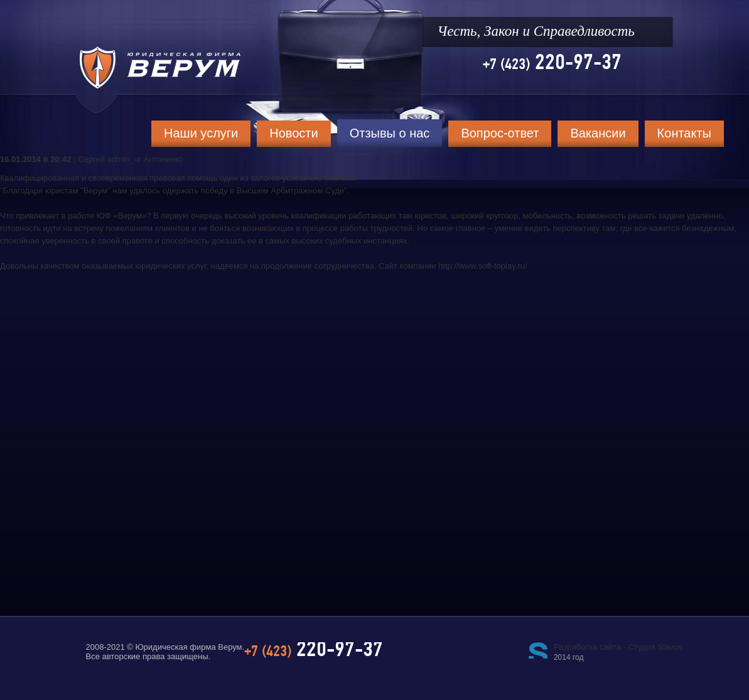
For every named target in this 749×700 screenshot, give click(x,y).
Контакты (684, 133)
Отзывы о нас (390, 133)
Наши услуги (201, 133)
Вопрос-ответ (500, 133)
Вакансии (598, 133)
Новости (294, 133)
